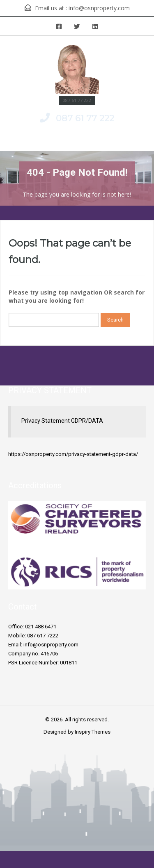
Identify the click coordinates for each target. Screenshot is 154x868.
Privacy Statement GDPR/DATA (62, 421)
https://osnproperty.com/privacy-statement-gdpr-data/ (73, 454)
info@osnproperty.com (99, 8)
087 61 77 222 (85, 118)
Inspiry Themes (93, 732)
